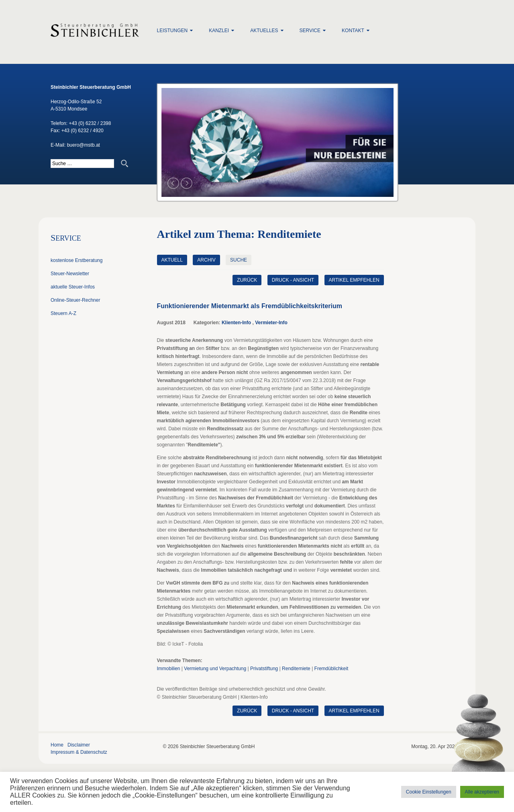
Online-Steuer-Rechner (75, 300)
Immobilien (169, 669)
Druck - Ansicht (293, 280)
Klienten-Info (236, 323)
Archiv (206, 260)
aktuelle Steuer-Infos (73, 287)
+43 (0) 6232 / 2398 (90, 123)
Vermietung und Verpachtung (215, 669)
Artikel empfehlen (354, 280)
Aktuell (172, 260)
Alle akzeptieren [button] (482, 792)
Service (310, 31)
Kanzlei (219, 31)
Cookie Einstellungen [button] (429, 792)
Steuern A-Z (63, 313)
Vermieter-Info (271, 323)
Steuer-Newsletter (70, 274)
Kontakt (353, 31)
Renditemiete (296, 669)
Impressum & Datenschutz (79, 752)
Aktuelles (264, 31)
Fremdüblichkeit (331, 669)
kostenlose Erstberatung (76, 260)
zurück (247, 280)
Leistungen (172, 31)
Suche (239, 260)
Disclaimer (79, 745)
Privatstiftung (264, 669)
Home (57, 745)
